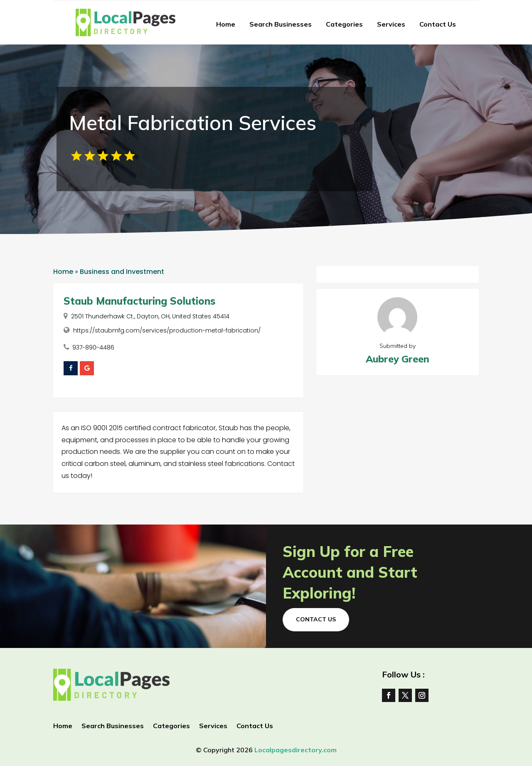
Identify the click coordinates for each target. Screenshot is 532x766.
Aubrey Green (398, 359)
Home (226, 24)
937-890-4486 (93, 347)
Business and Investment (122, 272)
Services (391, 24)
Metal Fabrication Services (193, 123)
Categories (344, 24)
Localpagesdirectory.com (296, 750)
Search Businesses (281, 24)
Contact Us (438, 24)
